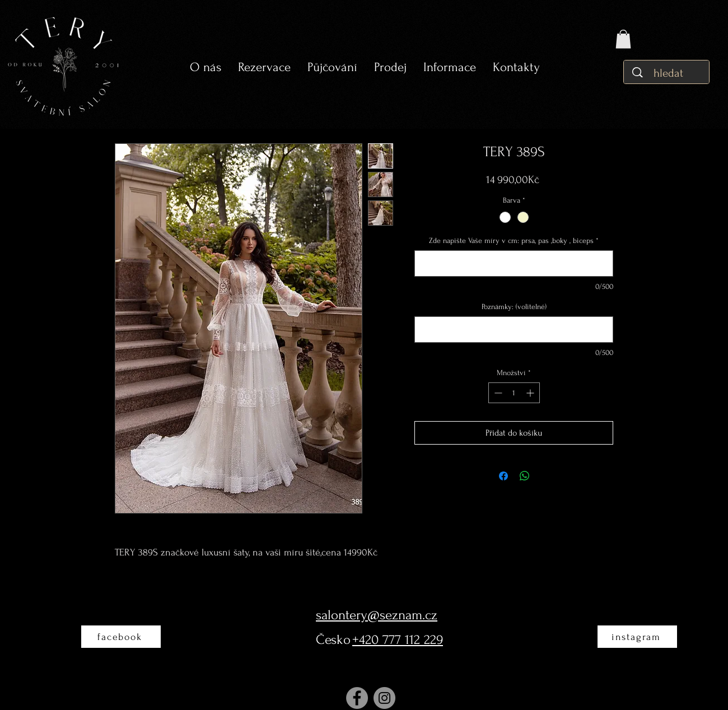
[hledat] (669, 73)
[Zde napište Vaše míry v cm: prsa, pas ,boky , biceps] (514, 263)
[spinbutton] (514, 393)
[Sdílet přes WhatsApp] (525, 476)
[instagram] (637, 637)
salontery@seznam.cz (377, 615)
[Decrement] (497, 393)
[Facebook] (357, 698)
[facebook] (121, 637)
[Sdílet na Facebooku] (503, 476)
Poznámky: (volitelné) (514, 307)
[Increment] (531, 393)
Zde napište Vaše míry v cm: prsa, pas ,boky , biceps (514, 240)
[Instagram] (384, 698)
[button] (332, 67)
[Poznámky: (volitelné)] (514, 330)
